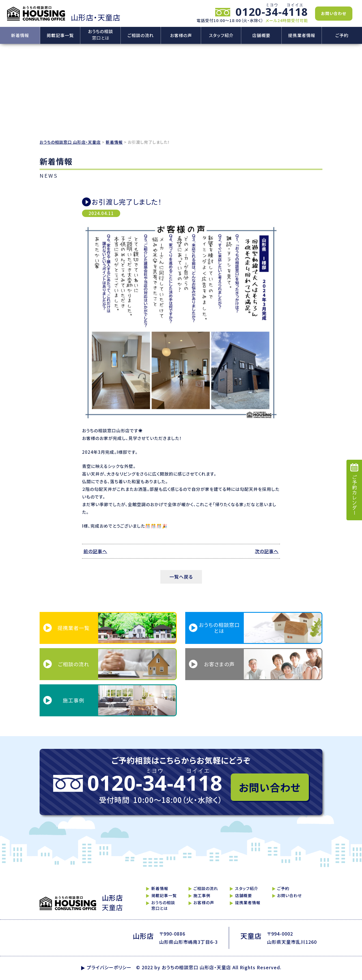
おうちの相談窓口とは (163, 905)
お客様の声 (181, 35)
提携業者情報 (302, 35)
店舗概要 (261, 35)
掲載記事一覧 (60, 35)
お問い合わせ (334, 13)
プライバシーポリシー (109, 967)
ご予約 (342, 35)
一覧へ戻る (181, 577)
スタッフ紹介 (221, 35)
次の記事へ (267, 551)
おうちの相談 (101, 35)
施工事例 (202, 895)
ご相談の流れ (141, 35)
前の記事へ (95, 551)
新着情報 (20, 35)
